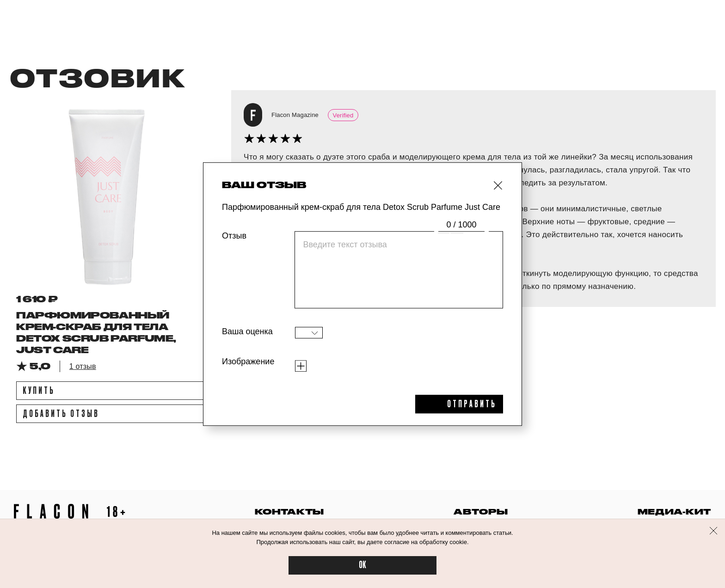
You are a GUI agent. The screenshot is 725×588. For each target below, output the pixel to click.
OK (362, 565)
